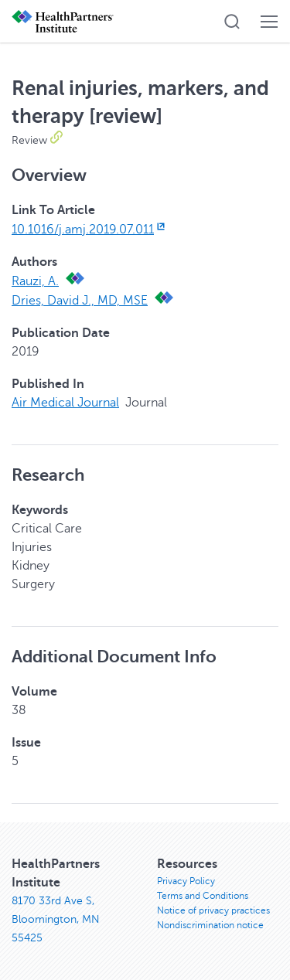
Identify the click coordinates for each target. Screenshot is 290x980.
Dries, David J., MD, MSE (80, 301)
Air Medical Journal (65, 403)
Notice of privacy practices (213, 910)
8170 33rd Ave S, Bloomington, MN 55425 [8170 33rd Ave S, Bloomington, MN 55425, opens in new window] (56, 919)
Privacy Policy (186, 881)
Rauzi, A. (35, 281)
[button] (232, 22)
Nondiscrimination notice (210, 925)
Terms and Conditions (203, 896)
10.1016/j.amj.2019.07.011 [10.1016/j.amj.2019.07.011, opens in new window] (90, 230)
